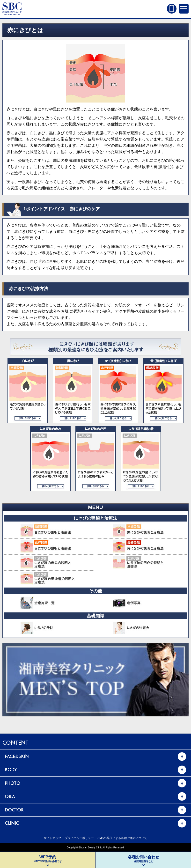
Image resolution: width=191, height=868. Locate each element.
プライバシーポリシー (79, 838)
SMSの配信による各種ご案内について (122, 838)
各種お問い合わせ (143, 859)
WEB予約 (48, 859)
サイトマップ (52, 838)
